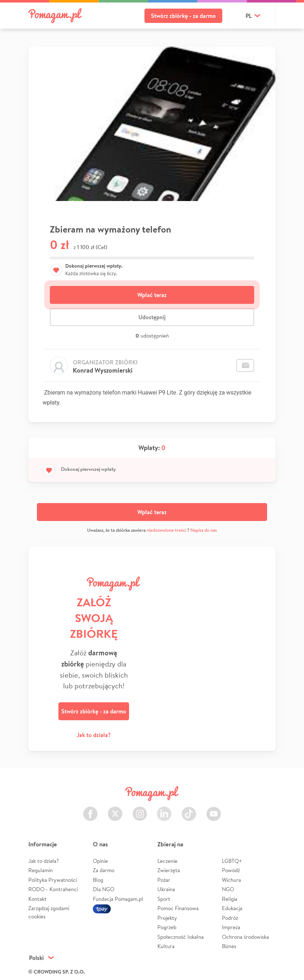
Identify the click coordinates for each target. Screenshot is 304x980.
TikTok (189, 810)
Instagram (140, 810)
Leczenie (167, 861)
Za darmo (104, 870)
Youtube (214, 810)
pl (249, 16)
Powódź (231, 870)
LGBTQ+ (232, 861)
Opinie (100, 861)
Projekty (167, 918)
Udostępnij (152, 317)
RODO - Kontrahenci (53, 889)
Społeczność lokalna (180, 937)
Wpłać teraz (152, 295)
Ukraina (166, 889)
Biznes (229, 946)
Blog (98, 880)
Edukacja (232, 908)
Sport (164, 899)
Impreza (231, 927)
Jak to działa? (94, 735)
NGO (228, 889)
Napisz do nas (204, 530)
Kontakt (37, 899)
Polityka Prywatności (53, 880)
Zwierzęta (169, 870)
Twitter (115, 810)
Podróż (230, 918)
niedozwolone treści (166, 530)
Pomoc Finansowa (178, 908)
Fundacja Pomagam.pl (118, 899)
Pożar (164, 880)
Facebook (90, 810)
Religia (230, 899)
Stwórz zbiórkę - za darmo (183, 16)
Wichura (231, 880)
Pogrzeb (167, 927)
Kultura (166, 946)
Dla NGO (104, 889)
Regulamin (41, 870)
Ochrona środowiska (245, 937)
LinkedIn (164, 810)
